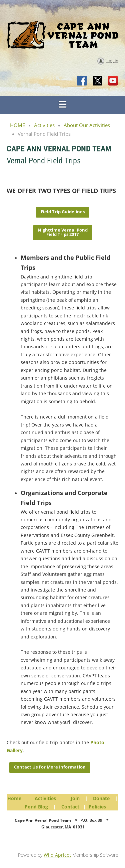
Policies (97, 807)
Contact (70, 807)
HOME (17, 125)
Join (75, 798)
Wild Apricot (57, 855)
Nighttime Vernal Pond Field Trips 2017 (63, 232)
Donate (101, 798)
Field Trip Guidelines (63, 212)
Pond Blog (36, 807)
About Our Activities (87, 125)
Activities (44, 125)
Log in (112, 61)
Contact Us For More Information (50, 767)
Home (14, 798)
